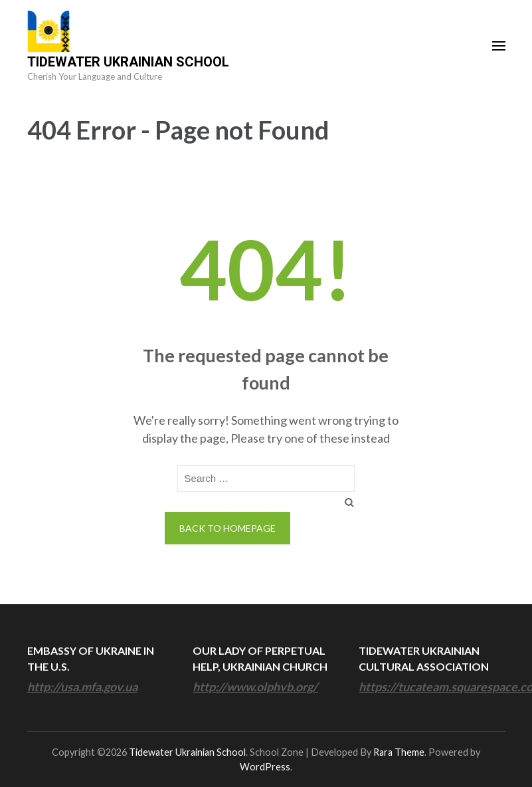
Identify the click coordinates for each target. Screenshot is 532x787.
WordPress (265, 767)
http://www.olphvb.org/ (255, 687)
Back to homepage (227, 528)
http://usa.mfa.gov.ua (82, 687)
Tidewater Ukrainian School (128, 62)
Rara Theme (399, 752)
